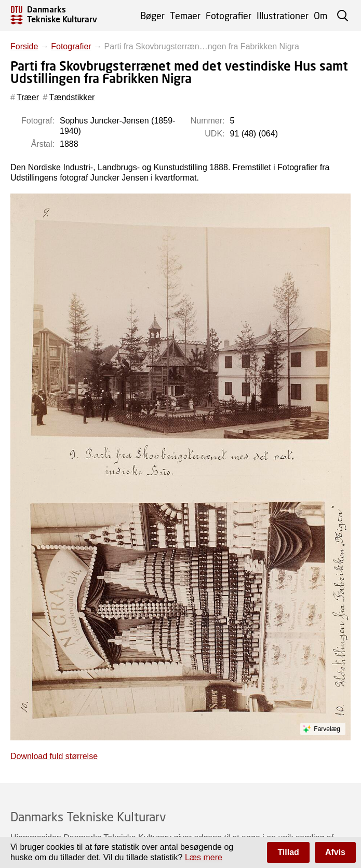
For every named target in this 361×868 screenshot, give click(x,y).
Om (320, 16)
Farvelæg (327, 729)
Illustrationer (283, 16)
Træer (28, 97)
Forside (24, 46)
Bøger (152, 16)
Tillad (288, 852)
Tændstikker (72, 97)
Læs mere (204, 857)
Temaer (185, 16)
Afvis (335, 852)
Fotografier (229, 16)
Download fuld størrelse (54, 756)
